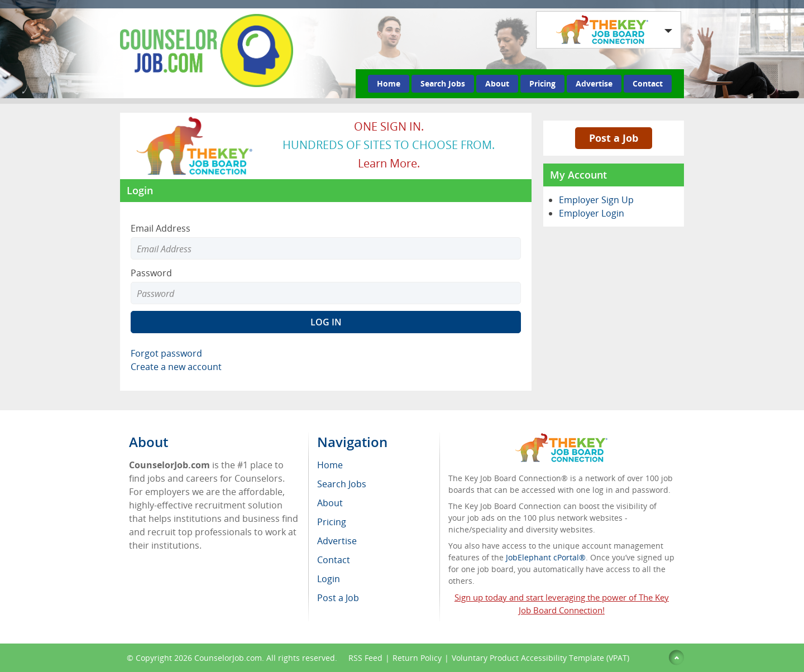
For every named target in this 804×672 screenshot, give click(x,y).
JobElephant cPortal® (546, 557)
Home (389, 83)
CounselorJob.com (228, 658)
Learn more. (389, 163)
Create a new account (176, 367)
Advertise (594, 83)
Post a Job (614, 138)
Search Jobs (443, 83)
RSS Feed (365, 658)
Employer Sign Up (596, 200)
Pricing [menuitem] (332, 522)
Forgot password (166, 353)
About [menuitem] (330, 503)
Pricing (542, 83)
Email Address (161, 228)
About (497, 83)
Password (151, 273)
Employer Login (592, 213)
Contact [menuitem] (334, 560)
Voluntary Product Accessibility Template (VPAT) (540, 658)
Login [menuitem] (329, 579)
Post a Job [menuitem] (338, 598)
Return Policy (417, 658)
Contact (648, 83)
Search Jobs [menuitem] (342, 484)
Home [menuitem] (330, 465)
